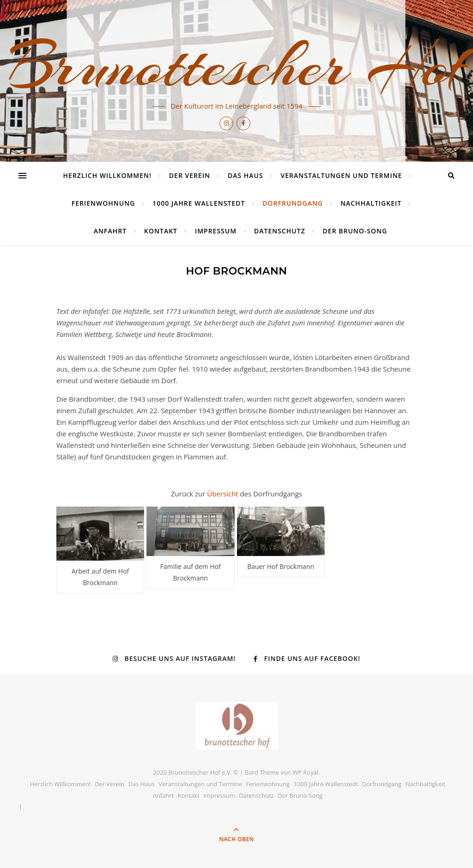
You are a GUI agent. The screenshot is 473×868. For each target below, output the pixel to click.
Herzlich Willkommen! (107, 175)
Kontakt (161, 231)
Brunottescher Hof (236, 66)
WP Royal (305, 772)
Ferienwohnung (103, 203)
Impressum (216, 231)
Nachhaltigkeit (371, 203)
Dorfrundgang (293, 203)
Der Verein (190, 175)
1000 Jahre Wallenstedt (199, 203)
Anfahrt (110, 231)
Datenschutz (280, 231)
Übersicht (223, 494)
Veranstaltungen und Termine (342, 175)
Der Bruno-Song (355, 231)
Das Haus (246, 175)
